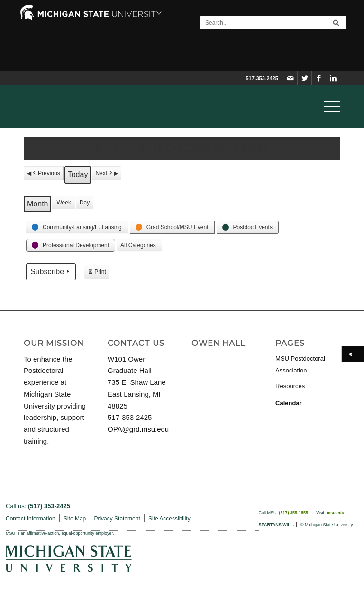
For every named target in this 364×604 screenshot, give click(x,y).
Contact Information (31, 519)
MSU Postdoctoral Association (300, 364)
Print (97, 273)
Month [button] (37, 204)
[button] (77, 227)
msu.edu (335, 513)
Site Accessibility (169, 519)
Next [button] (105, 173)
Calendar (289, 403)
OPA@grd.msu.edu (138, 429)
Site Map (75, 519)
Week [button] (64, 203)
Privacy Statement (117, 519)
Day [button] (85, 203)
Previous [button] (46, 173)
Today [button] (78, 174)
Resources (290, 386)
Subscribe (51, 271)
